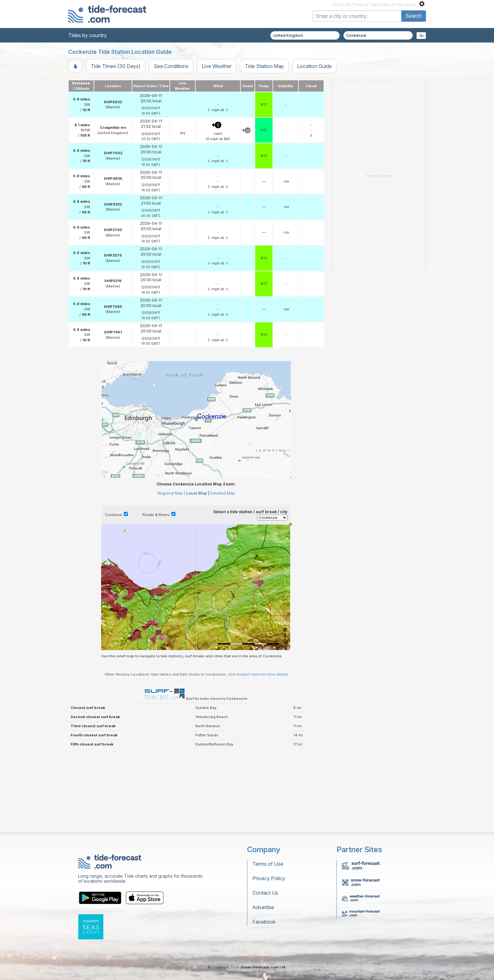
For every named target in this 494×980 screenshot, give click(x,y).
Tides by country (88, 35)
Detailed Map (223, 493)
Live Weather (217, 66)
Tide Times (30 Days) (116, 66)
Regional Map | (171, 493)
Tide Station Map (264, 66)
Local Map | (198, 493)
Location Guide (314, 66)
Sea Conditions (171, 66)
